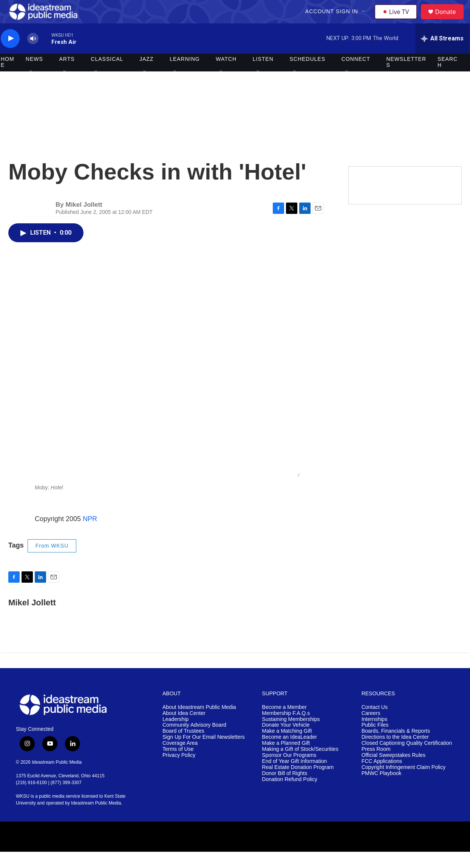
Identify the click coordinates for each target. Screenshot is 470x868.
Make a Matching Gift (287, 748)
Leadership (175, 736)
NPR (90, 535)
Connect (356, 76)
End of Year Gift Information (294, 777)
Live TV (398, 20)
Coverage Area (180, 760)
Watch (226, 76)
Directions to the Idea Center (395, 754)
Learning (185, 76)
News (34, 76)
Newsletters (406, 79)
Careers (371, 730)
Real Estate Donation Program (298, 784)
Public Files (375, 742)
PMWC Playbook (382, 790)
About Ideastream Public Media (199, 723)
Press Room (376, 766)
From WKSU (52, 562)
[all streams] (442, 55)
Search (448, 79)
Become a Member (284, 723)
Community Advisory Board (194, 742)
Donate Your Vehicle (286, 742)
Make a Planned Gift (286, 760)
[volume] (33, 55)
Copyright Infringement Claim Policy (404, 784)
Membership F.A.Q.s (286, 730)
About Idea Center (184, 730)
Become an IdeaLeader (289, 754)
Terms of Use (178, 766)
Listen (263, 76)
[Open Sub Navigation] (365, 20)
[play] (10, 55)
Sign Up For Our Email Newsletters (204, 754)
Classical (107, 76)
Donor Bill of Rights (284, 790)
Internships (374, 736)
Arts (67, 76)
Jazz (146, 76)
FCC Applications (382, 777)
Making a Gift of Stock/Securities (300, 766)
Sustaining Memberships (291, 736)
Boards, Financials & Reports (396, 748)
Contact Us (375, 723)
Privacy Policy (179, 772)
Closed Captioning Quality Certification (407, 760)
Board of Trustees (183, 748)
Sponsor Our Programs (289, 772)
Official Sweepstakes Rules (393, 772)
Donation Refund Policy (289, 796)
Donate (450, 20)
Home (8, 79)
